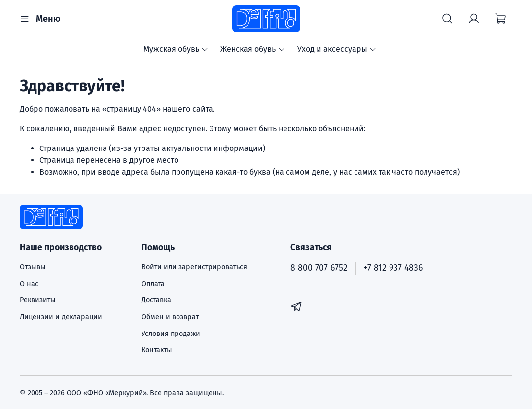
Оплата (153, 284)
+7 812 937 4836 (393, 268)
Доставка (156, 300)
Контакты (157, 350)
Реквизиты (38, 300)
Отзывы (33, 267)
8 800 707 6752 (319, 268)
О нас (29, 284)
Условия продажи (171, 334)
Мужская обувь (176, 49)
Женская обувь (253, 49)
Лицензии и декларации (61, 317)
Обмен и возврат (170, 317)
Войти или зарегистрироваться (194, 267)
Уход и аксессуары (337, 49)
